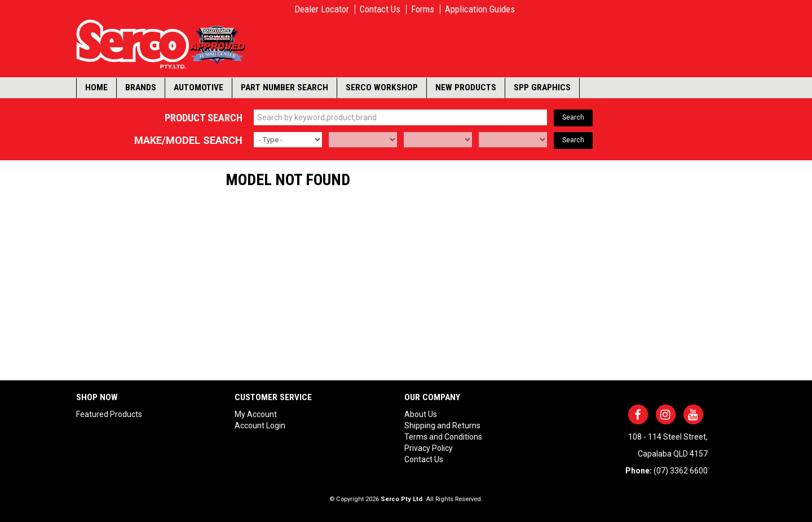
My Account (256, 414)
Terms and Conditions (443, 437)
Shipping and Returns (442, 426)
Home (96, 87)
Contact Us (380, 9)
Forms (423, 9)
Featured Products (109, 414)
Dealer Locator (322, 9)
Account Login (260, 426)
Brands (141, 87)
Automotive (198, 87)
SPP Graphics (542, 87)
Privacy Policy (429, 448)
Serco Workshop (382, 87)
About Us (421, 414)
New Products (466, 87)
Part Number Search (284, 87)
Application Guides (480, 9)
